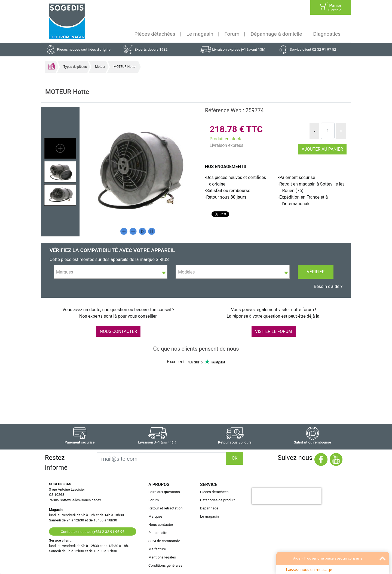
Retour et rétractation (166, 508)
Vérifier (316, 272)
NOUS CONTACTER (119, 331)
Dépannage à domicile (276, 34)
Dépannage (209, 508)
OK (235, 458)
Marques (155, 516)
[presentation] (287, 496)
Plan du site (158, 533)
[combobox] (111, 272)
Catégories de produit (217, 500)
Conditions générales (165, 565)
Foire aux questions (164, 492)
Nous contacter (161, 525)
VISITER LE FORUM (274, 331)
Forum (232, 34)
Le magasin (200, 34)
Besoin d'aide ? (328, 286)
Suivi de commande (164, 541)
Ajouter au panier (322, 149)
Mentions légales (162, 557)
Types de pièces (75, 67)
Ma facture (157, 549)
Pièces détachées (155, 34)
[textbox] (111, 272)
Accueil (51, 66)
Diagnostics (327, 34)
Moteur (100, 67)
